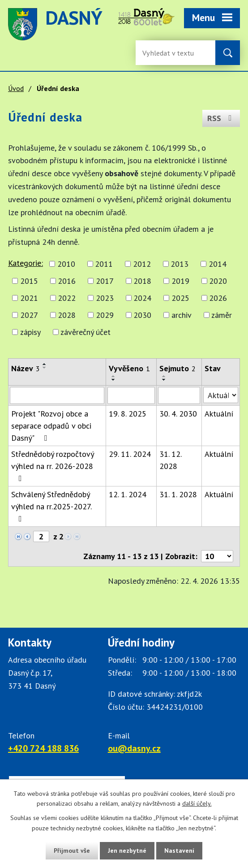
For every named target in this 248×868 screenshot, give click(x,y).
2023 (105, 298)
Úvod (16, 88)
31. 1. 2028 (178, 494)
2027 (29, 315)
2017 (105, 281)
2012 (142, 264)
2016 (67, 281)
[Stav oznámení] (221, 395)
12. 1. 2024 (128, 494)
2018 (142, 281)
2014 (218, 264)
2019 (180, 281)
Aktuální (219, 414)
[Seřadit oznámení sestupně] (45, 368)
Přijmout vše (72, 851)
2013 (180, 264)
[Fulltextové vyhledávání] (171, 53)
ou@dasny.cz (134, 748)
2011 (104, 264)
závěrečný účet (86, 332)
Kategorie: (26, 263)
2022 (67, 298)
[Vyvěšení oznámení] (131, 395)
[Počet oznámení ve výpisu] (217, 556)
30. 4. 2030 (178, 414)
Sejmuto (177, 368)
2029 (105, 315)
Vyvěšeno (129, 368)
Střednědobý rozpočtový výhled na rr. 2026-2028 (52, 466)
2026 (218, 298)
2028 (67, 315)
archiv (182, 315)
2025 (180, 298)
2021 (29, 298)
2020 (218, 281)
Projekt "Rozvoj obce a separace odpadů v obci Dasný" (51, 426)
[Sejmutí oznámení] (179, 395)
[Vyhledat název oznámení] (57, 395)
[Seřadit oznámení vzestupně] (45, 364)
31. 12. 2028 (170, 460)
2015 (29, 281)
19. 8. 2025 (128, 414)
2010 (66, 264)
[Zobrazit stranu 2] (41, 536)
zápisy (30, 332)
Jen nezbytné (127, 851)
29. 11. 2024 (130, 454)
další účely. (197, 804)
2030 (142, 315)
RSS (221, 118)
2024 (142, 298)
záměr (222, 315)
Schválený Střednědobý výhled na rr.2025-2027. (51, 506)
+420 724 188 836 (43, 748)
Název (26, 368)
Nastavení (179, 851)
